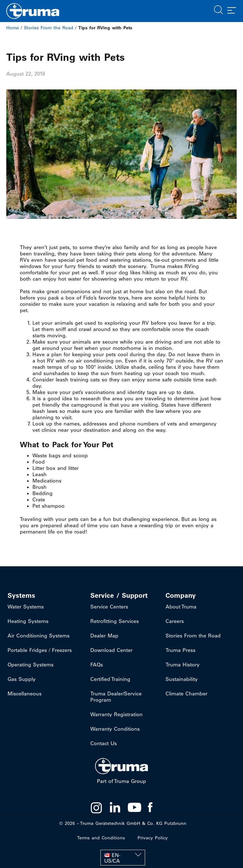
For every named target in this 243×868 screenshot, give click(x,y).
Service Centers (109, 607)
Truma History (183, 665)
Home (13, 28)
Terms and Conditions (101, 838)
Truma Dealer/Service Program (116, 697)
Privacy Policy (153, 838)
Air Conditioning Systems (39, 636)
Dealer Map (104, 636)
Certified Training (110, 679)
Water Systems (26, 607)
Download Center (111, 650)
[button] (218, 9)
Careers (175, 621)
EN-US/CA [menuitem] (112, 858)
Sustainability (182, 679)
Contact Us (104, 743)
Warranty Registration (116, 714)
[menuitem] (123, 858)
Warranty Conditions (115, 729)
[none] (123, 858)
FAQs (97, 665)
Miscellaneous (25, 694)
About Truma (181, 607)
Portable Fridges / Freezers (40, 650)
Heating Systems (28, 621)
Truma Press (181, 650)
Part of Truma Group (121, 781)
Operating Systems (31, 665)
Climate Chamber (186, 694)
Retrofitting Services (115, 621)
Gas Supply (22, 679)
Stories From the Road (49, 28)
